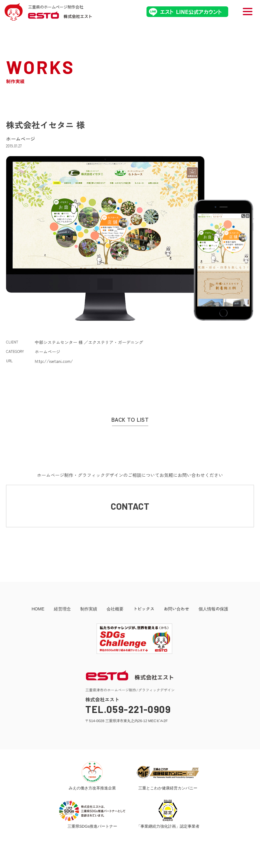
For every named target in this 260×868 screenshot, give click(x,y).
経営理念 (62, 609)
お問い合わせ (176, 609)
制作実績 (89, 609)
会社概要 (115, 609)
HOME (38, 609)
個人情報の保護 (213, 609)
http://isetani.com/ (54, 361)
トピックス (144, 609)
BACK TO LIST (130, 420)
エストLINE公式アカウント (187, 12)
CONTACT (130, 506)
